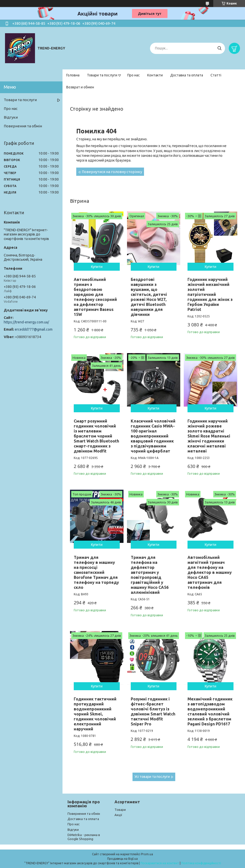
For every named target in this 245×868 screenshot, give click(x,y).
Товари (120, 810)
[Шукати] (219, 48)
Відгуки (11, 117)
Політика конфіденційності (201, 863)
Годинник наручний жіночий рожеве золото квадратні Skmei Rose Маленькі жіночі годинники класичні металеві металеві (209, 436)
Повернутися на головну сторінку (112, 172)
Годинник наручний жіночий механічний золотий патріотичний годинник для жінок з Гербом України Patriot (210, 294)
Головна (73, 75)
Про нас (133, 75)
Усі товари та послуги (152, 777)
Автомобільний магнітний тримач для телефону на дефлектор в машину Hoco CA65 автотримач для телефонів (210, 572)
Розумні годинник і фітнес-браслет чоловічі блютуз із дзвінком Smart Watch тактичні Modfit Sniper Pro (153, 711)
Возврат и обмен (80, 87)
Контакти (155, 75)
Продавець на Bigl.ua (122, 859)
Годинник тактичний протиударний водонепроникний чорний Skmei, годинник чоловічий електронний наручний (95, 714)
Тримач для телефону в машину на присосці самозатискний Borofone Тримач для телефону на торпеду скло (96, 572)
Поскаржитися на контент (160, 863)
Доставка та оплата (187, 75)
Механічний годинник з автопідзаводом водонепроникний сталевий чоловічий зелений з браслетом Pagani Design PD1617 (210, 711)
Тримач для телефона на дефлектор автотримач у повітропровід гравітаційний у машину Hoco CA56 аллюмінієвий (150, 575)
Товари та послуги (102, 75)
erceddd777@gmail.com (34, 329)
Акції (118, 815)
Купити (97, 267)
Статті (216, 75)
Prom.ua (147, 854)
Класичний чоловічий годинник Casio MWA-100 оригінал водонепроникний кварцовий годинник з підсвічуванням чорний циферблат (153, 436)
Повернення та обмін (23, 126)
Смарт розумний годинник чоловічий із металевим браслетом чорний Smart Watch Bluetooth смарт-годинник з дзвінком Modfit (96, 436)
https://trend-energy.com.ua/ (26, 322)
